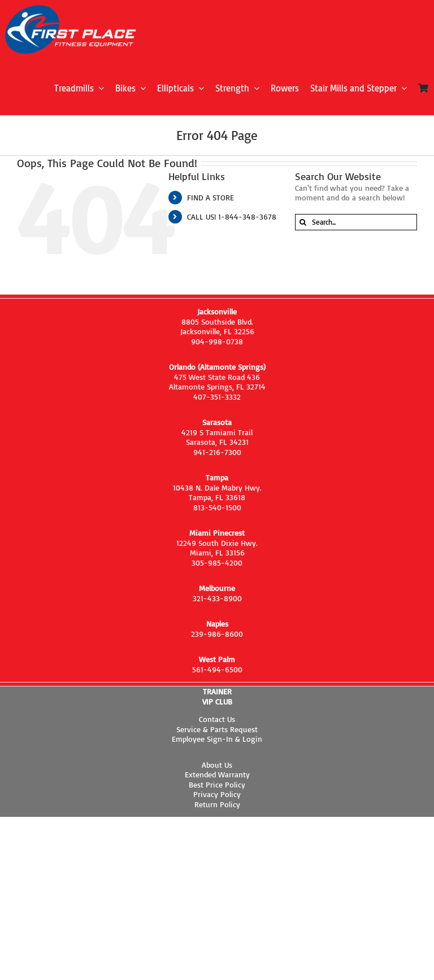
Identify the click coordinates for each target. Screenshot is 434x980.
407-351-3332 (217, 397)
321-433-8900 (217, 598)
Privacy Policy (217, 794)
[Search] (303, 222)
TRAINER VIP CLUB (217, 696)
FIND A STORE (211, 197)
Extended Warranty (217, 774)
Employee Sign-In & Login (217, 739)
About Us (217, 765)
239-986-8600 (217, 634)
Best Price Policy (217, 784)
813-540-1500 (217, 507)
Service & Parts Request (217, 729)
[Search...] (356, 222)
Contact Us (217, 719)
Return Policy (217, 804)
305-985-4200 (217, 563)
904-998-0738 (217, 341)
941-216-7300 (217, 452)
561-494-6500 (217, 669)
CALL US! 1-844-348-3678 (232, 216)
